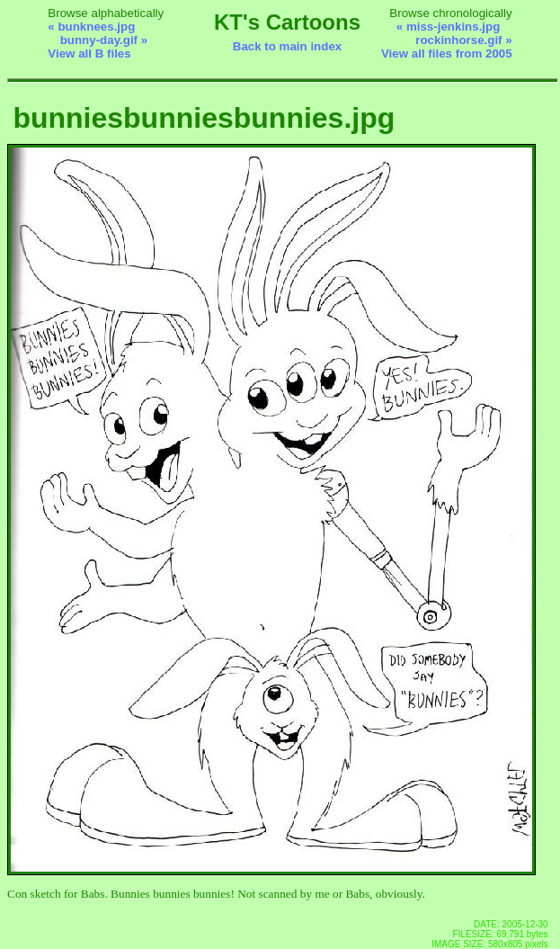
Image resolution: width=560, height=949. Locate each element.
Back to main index (287, 46)
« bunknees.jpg (91, 27)
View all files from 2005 (447, 54)
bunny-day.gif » (104, 40)
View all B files (89, 54)
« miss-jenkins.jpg (449, 27)
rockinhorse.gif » (463, 40)
